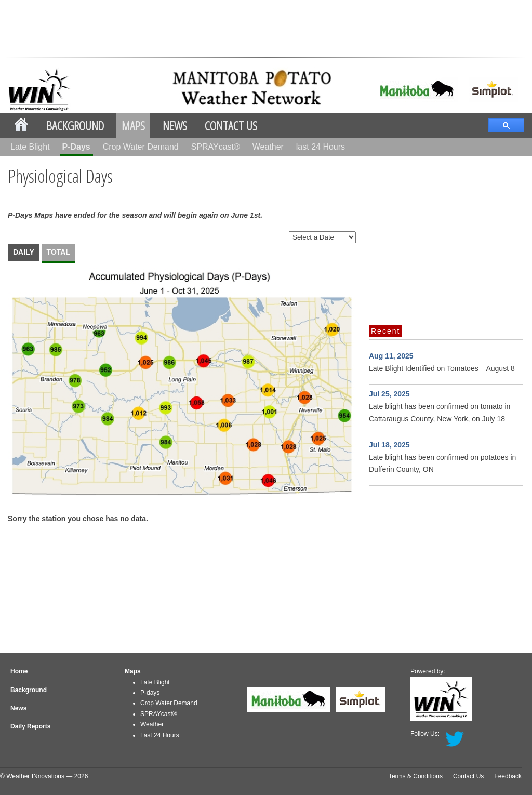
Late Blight (30, 147)
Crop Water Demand (141, 147)
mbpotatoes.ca (207, 87)
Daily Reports (30, 726)
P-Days (76, 147)
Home (19, 671)
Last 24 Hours (160, 735)
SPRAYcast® (216, 147)
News (175, 125)
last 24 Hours (321, 147)
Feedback (508, 776)
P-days (150, 693)
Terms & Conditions (416, 776)
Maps (133, 125)
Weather (268, 147)
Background (75, 125)
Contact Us (231, 125)
